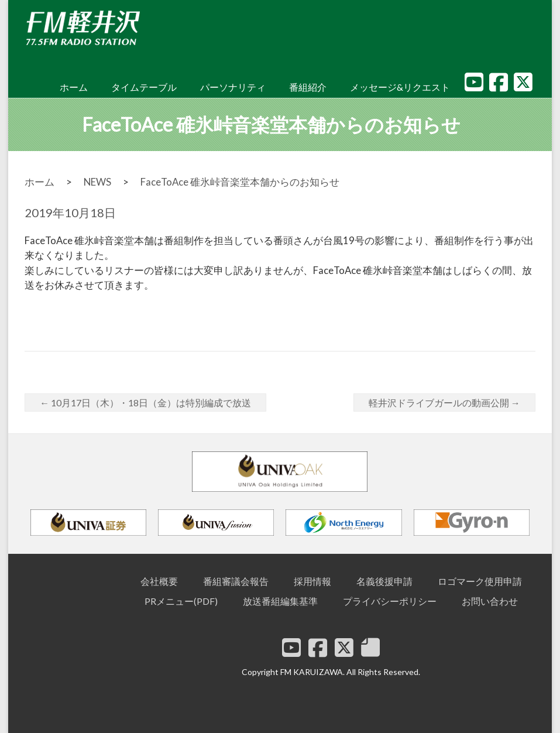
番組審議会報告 (236, 581)
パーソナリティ (233, 87)
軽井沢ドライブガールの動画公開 (444, 403)
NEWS (97, 182)
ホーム (74, 87)
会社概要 (159, 581)
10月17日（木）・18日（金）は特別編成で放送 (145, 403)
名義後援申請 (384, 581)
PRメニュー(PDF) (181, 601)
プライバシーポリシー (390, 601)
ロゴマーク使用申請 (480, 581)
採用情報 (312, 581)
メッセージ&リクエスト (400, 87)
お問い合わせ (490, 601)
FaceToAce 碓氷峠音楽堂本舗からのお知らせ (240, 182)
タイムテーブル (144, 87)
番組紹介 (308, 87)
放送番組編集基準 (280, 601)
